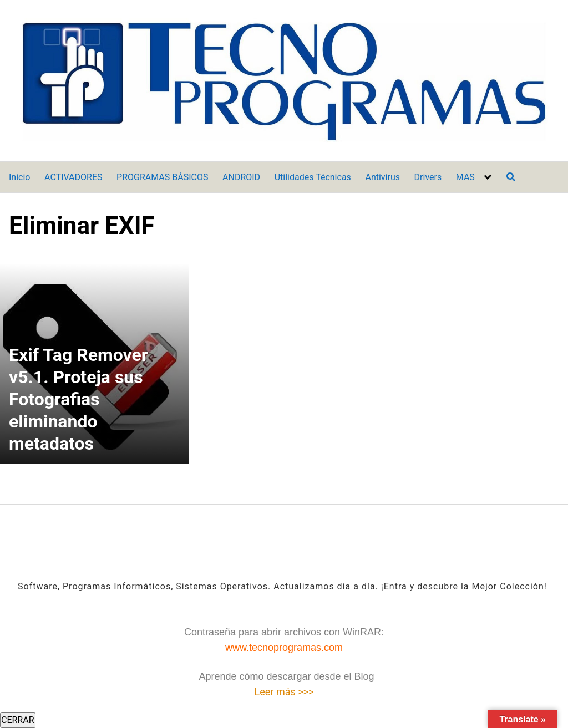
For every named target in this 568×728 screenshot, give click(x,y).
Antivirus (382, 177)
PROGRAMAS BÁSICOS (162, 177)
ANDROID (241, 177)
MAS (465, 177)
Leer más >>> (284, 692)
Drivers (428, 177)
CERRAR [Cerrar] (18, 720)
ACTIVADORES (73, 177)
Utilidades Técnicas (313, 177)
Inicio (19, 177)
